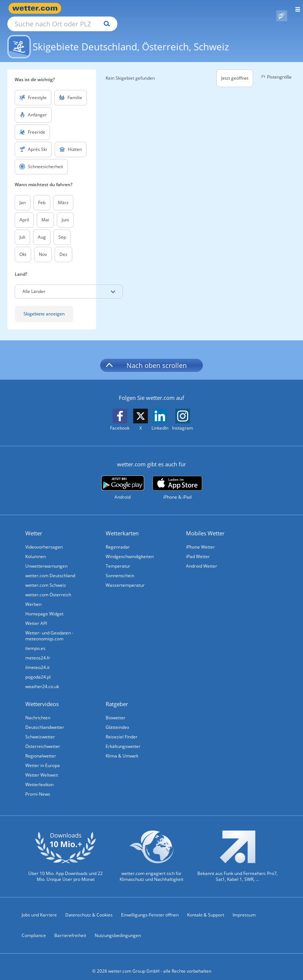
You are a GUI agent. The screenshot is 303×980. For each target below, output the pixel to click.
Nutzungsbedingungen (118, 927)
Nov (43, 246)
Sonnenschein (120, 567)
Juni (65, 211)
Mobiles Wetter (205, 525)
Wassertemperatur (125, 577)
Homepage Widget (44, 605)
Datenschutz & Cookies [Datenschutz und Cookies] (89, 906)
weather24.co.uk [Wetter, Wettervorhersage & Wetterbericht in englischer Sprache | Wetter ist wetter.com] (42, 678)
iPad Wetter (198, 548)
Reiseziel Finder (122, 728)
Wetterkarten (122, 525)
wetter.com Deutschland (50, 567)
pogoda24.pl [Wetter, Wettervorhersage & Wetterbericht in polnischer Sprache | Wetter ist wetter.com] (38, 668)
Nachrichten (38, 709)
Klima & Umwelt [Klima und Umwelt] (122, 747)
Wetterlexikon (39, 776)
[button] (69, 283)
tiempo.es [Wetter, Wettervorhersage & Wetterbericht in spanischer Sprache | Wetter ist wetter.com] (35, 640)
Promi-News (38, 786)
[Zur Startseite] (37, 8)
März (63, 194)
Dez (63, 246)
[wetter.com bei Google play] (123, 479)
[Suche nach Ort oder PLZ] (125, 8)
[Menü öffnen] (295, 8)
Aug (42, 229)
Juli (22, 229)
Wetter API (36, 615)
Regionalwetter (41, 747)
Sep (62, 229)
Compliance (34, 927)
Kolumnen (36, 548)
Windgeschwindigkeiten (130, 548)
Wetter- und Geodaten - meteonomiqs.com (49, 627)
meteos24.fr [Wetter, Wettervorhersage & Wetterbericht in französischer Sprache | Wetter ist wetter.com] (38, 649)
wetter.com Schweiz (46, 577)
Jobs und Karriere (39, 906)
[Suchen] (171, 8)
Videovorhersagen (44, 538)
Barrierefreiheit (70, 927)
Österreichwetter (43, 738)
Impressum (244, 906)
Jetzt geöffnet (235, 70)
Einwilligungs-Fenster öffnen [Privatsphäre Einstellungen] (150, 906)
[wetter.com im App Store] (177, 480)
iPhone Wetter (200, 538)
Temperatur (118, 558)
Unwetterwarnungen (46, 558)
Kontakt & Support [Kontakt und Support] (206, 906)
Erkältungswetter (123, 738)
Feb (42, 194)
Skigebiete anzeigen (44, 305)
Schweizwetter (40, 728)
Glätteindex (117, 719)
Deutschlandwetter (45, 719)
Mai (45, 211)
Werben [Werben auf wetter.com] (33, 596)
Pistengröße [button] (275, 68)
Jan (23, 194)
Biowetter (116, 709)
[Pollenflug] (282, 8)
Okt (23, 246)
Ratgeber (117, 695)
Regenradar (118, 538)
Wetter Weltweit (42, 766)
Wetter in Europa (43, 757)
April (24, 211)
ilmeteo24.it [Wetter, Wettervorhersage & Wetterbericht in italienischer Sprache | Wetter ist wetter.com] (37, 659)
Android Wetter (202, 558)
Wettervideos (42, 695)
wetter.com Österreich (48, 586)
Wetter (34, 525)
